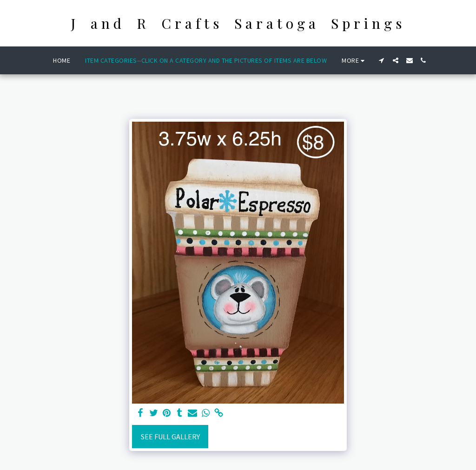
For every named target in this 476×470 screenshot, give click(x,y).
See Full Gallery (170, 437)
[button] (382, 60)
